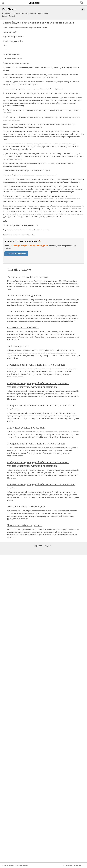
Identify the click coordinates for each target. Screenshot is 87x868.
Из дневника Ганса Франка (72, 865)
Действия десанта (18, 346)
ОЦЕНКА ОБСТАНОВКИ (23, 327)
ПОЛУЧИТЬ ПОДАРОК (16, 254)
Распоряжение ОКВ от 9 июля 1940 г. (16, 865)
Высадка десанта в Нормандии (26, 507)
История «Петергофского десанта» (29, 277)
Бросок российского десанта (25, 525)
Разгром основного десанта (24, 296)
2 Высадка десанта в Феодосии (26, 428)
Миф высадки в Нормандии (24, 311)
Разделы (47, 546)
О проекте (38, 546)
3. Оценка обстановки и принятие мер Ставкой (36, 365)
